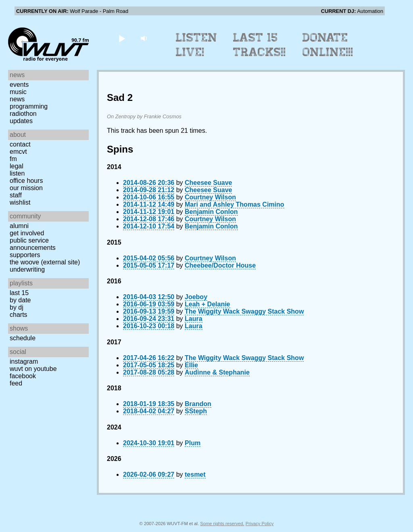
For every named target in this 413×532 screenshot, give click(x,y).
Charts (19, 315)
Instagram (24, 361)
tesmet (195, 474)
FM (13, 159)
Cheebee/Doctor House (220, 265)
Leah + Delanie (208, 304)
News (17, 99)
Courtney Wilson (210, 197)
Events (19, 85)
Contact (20, 144)
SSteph (196, 411)
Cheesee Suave (208, 183)
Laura (194, 319)
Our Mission (26, 188)
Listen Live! (197, 45)
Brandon (198, 404)
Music (18, 92)
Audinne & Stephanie (217, 372)
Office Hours (26, 181)
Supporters (25, 255)
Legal (17, 166)
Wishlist (20, 202)
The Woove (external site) (45, 262)
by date (20, 300)
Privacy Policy (260, 524)
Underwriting (27, 269)
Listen (17, 173)
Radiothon (23, 114)
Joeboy (196, 297)
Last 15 (19, 293)
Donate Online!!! (328, 45)
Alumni (19, 226)
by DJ (17, 307)
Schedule (23, 338)
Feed (16, 383)
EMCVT (18, 152)
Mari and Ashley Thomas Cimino (235, 204)
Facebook (23, 376)
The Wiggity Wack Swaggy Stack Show (244, 311)
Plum (193, 443)
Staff (16, 195)
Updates (21, 121)
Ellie (191, 365)
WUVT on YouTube (33, 369)
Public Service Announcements (33, 244)
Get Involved (27, 233)
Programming (29, 106)
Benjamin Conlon (211, 212)
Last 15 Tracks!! (260, 45)
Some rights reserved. (222, 524)
